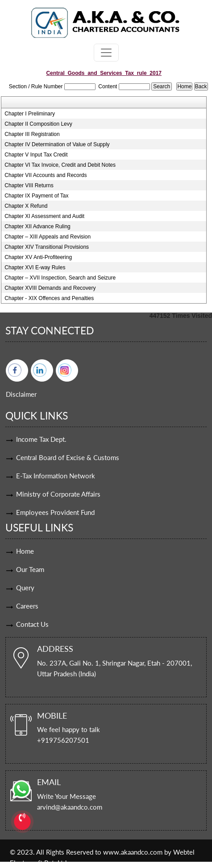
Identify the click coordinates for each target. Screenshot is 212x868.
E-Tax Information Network (56, 476)
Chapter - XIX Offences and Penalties (49, 298)
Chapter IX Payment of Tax (36, 196)
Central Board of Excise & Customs (68, 457)
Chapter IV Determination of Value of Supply (57, 144)
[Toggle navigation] (106, 53)
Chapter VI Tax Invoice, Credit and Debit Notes (60, 165)
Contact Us (32, 624)
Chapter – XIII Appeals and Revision (48, 237)
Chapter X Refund (26, 206)
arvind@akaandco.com (70, 807)
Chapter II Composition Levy (38, 124)
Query (25, 588)
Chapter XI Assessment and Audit (44, 216)
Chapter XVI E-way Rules (35, 267)
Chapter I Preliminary (30, 114)
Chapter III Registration (32, 134)
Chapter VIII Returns (29, 185)
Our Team (30, 569)
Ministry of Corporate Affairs (58, 494)
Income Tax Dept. (41, 439)
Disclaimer (21, 394)
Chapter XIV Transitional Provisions (47, 247)
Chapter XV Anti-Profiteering (38, 257)
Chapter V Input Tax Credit (36, 155)
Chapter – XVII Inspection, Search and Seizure (60, 278)
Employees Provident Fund (55, 512)
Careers (27, 606)
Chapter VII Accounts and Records (46, 175)
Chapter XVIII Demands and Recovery (50, 288)
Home (25, 551)
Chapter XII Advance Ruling (37, 226)
